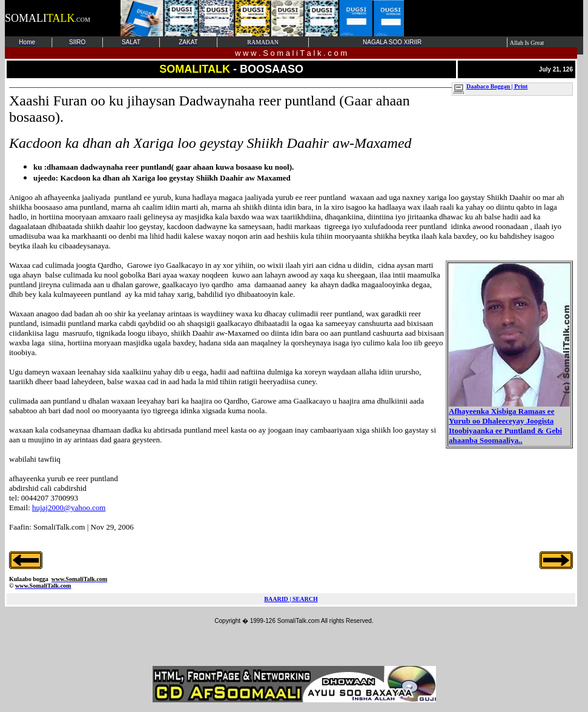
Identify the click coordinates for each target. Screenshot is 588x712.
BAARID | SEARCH (291, 599)
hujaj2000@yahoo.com (69, 507)
